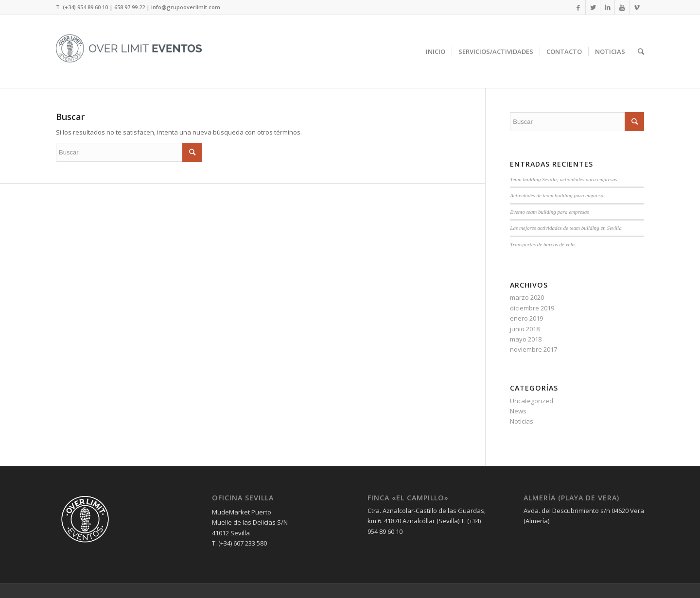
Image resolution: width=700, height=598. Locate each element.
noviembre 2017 (534, 349)
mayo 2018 (526, 339)
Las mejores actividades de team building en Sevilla (566, 228)
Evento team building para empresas (549, 212)
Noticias (522, 421)
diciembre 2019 (532, 308)
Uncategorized (532, 401)
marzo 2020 (527, 297)
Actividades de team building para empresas (558, 195)
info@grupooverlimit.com (186, 7)
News (518, 411)
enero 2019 (526, 318)
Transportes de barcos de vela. (543, 244)
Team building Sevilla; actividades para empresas (563, 179)
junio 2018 (525, 329)
